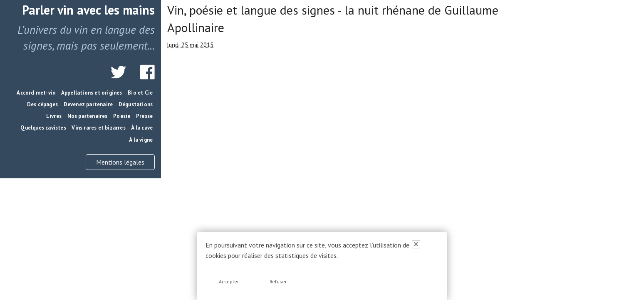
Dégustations (136, 104)
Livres (54, 116)
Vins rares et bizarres (98, 128)
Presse (144, 116)
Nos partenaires (88, 116)
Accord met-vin (36, 93)
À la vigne (141, 140)
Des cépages (42, 104)
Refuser (278, 281)
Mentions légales (120, 162)
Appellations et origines (92, 93)
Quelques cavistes (43, 128)
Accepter (229, 281)
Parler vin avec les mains (88, 10)
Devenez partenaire (88, 104)
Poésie (122, 116)
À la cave (142, 128)
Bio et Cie (140, 93)
